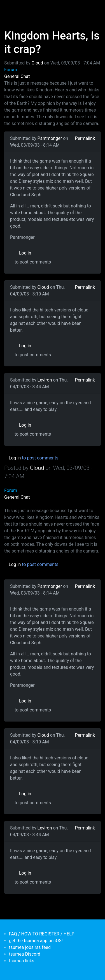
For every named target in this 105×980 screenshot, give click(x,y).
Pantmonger (50, 138)
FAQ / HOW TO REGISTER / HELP (42, 934)
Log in (25, 253)
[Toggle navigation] (12, 8)
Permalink (85, 138)
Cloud (37, 63)
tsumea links (22, 961)
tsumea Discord (25, 954)
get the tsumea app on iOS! (36, 941)
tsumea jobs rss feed (30, 947)
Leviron (45, 380)
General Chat (17, 76)
